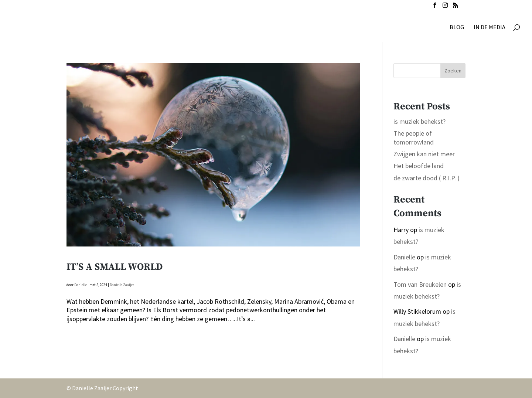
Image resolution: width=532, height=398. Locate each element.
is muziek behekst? (420, 121)
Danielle (81, 285)
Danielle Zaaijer (122, 285)
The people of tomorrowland (414, 137)
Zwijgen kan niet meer (424, 154)
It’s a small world (115, 267)
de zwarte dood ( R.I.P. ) (427, 178)
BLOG (457, 28)
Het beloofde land (419, 166)
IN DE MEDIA (490, 28)
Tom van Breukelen (420, 284)
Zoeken (453, 71)
